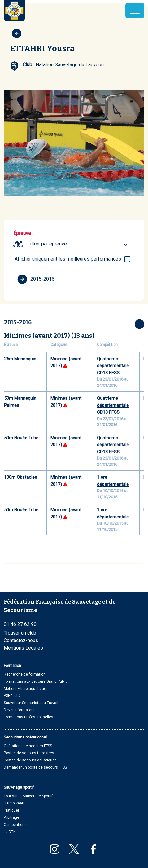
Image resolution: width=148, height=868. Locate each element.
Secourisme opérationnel (25, 737)
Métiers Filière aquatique (25, 689)
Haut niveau (14, 803)
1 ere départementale (113, 481)
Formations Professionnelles (28, 717)
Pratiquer (11, 810)
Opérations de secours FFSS (28, 746)
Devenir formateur (19, 710)
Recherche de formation (25, 674)
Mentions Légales (23, 648)
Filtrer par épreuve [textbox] (47, 244)
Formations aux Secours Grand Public (36, 681)
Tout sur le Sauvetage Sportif (28, 796)
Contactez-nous (21, 640)
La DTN (10, 832)
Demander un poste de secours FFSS (35, 767)
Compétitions (15, 825)
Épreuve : (23, 233)
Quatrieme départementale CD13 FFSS (113, 366)
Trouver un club (20, 633)
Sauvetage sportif (19, 787)
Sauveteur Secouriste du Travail (31, 703)
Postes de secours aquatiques (30, 760)
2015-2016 (36, 279)
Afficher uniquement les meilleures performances (68, 259)
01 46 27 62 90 (20, 624)
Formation (12, 666)
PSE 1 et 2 (12, 696)
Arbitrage (11, 817)
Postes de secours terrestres (29, 753)
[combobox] (78, 244)
